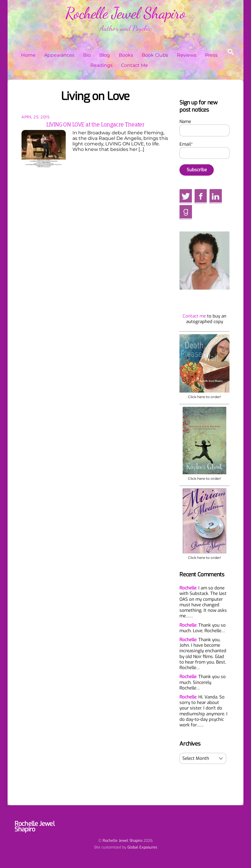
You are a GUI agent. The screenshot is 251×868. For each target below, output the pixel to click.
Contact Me (135, 66)
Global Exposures (142, 847)
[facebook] (201, 196)
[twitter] (186, 196)
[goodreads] (186, 212)
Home (28, 55)
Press (211, 55)
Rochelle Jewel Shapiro (122, 841)
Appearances (59, 55)
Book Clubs (155, 55)
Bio (87, 55)
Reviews (187, 55)
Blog (105, 55)
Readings (102, 66)
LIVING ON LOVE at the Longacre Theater (95, 125)
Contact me (194, 316)
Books (126, 55)
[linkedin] (216, 196)
